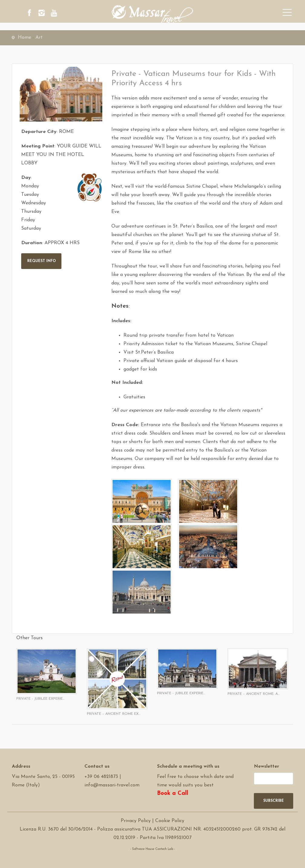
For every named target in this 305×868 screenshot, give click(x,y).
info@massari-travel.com (112, 785)
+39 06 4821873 (101, 777)
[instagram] (48, 14)
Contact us (97, 766)
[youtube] (65, 14)
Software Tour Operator (153, 858)
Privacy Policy (136, 821)
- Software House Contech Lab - (152, 849)
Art (39, 37)
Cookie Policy (170, 821)
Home (25, 37)
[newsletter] (274, 779)
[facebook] (31, 14)
